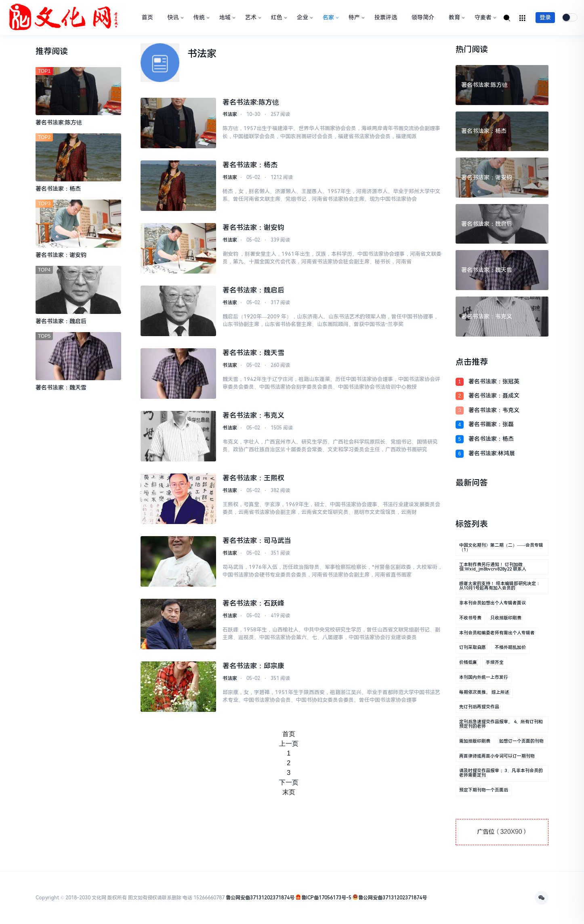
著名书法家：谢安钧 (253, 227)
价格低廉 (468, 662)
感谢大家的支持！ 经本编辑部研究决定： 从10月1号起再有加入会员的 (500, 586)
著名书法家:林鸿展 (492, 453)
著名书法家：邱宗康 (253, 666)
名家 (330, 17)
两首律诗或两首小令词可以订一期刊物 (497, 756)
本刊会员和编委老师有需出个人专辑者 (497, 633)
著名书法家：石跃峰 (253, 603)
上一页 (289, 744)
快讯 (175, 17)
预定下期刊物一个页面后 (484, 790)
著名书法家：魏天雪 (253, 353)
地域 (227, 17)
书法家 (230, 115)
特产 (356, 17)
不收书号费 (470, 618)
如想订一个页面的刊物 (521, 741)
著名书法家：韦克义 (253, 415)
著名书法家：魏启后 (253, 290)
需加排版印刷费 (475, 741)
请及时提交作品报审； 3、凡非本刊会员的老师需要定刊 (501, 773)
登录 (545, 17)
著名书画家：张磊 (491, 424)
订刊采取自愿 (473, 647)
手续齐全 (495, 662)
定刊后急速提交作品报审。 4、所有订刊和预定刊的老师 (501, 724)
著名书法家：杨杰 (250, 165)
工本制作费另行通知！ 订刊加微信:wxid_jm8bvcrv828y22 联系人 (493, 567)
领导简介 (423, 17)
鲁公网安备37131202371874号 (260, 898)
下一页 (289, 782)
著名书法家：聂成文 (494, 396)
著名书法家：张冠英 (494, 381)
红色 (278, 17)
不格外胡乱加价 (510, 647)
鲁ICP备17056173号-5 (326, 898)
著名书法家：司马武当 (257, 541)
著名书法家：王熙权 (253, 478)
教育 (456, 17)
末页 (289, 792)
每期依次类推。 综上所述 (484, 692)
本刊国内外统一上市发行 (484, 677)
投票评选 (386, 17)
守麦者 (485, 17)
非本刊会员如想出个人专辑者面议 (493, 603)
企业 (304, 17)
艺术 (252, 17)
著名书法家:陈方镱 (251, 102)
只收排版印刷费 (506, 618)
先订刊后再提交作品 (479, 707)
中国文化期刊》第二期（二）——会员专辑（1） (501, 547)
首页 (147, 17)
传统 (201, 17)
